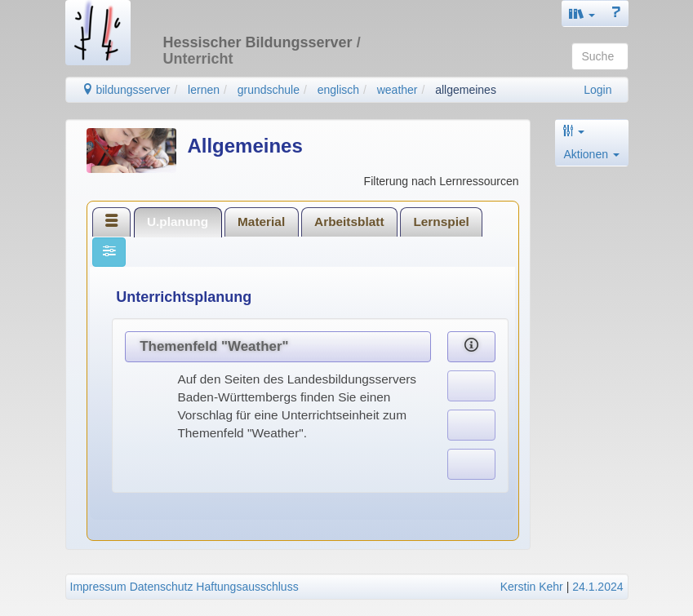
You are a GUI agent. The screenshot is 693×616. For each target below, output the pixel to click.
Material (261, 222)
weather (398, 90)
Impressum (98, 587)
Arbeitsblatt (349, 222)
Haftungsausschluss (247, 587)
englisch (338, 90)
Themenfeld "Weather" (214, 346)
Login (597, 90)
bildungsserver (126, 90)
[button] (582, 13)
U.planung (178, 222)
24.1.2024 (597, 587)
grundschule (269, 90)
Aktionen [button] (592, 154)
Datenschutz (162, 587)
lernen (204, 90)
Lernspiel (441, 222)
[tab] (112, 222)
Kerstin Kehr (532, 587)
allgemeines (466, 90)
